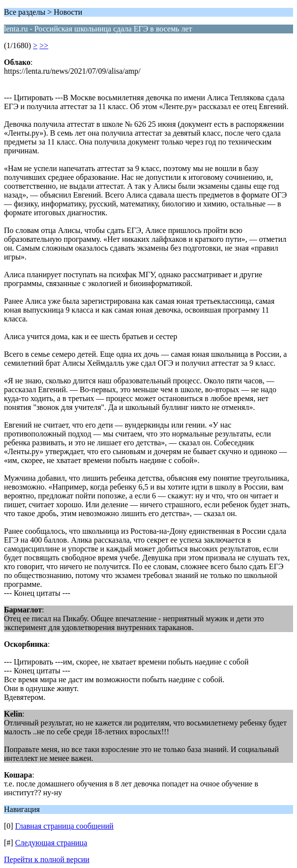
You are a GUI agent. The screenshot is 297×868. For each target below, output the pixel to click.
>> (44, 45)
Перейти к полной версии (47, 859)
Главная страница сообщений (64, 826)
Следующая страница (51, 843)
